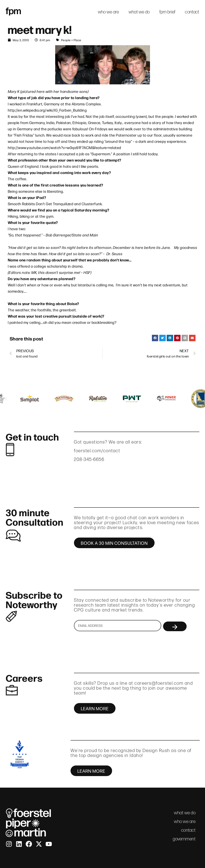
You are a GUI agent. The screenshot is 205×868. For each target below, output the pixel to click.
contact (192, 12)
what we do (139, 12)
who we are (108, 12)
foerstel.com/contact (97, 451)
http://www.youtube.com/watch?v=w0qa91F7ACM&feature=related (64, 147)
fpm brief (167, 12)
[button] (155, 338)
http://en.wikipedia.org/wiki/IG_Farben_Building (47, 110)
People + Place (71, 40)
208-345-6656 (89, 459)
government (184, 839)
